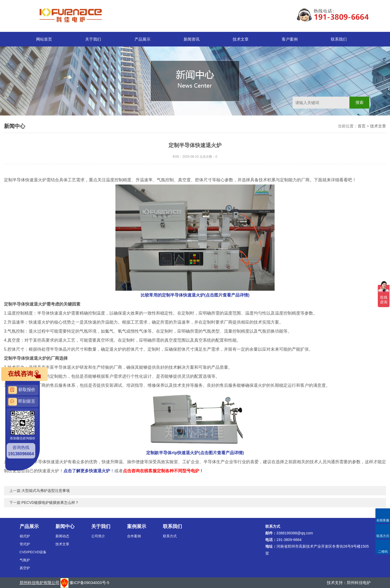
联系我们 (339, 39)
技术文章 (241, 39)
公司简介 (98, 536)
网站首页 (44, 39)
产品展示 (142, 39)
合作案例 (134, 536)
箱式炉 (25, 536)
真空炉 (25, 568)
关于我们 (93, 39)
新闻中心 (65, 526)
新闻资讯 (192, 39)
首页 (362, 126)
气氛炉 (25, 560)
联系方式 (170, 536)
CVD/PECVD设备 (33, 552)
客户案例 (290, 39)
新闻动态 (62, 536)
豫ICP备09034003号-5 (89, 583)
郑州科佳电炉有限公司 (40, 583)
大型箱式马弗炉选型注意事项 (46, 491)
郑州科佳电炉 (359, 583)
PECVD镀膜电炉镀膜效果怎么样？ (50, 503)
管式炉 (25, 544)
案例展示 (137, 526)
